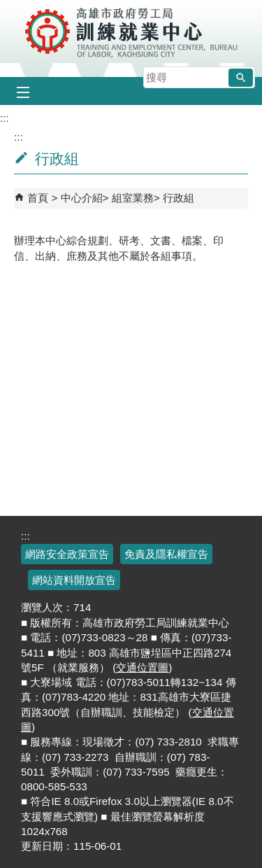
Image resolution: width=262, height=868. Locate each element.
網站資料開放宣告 (74, 580)
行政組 (179, 198)
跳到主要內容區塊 (7, 7)
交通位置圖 (142, 667)
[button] (241, 78)
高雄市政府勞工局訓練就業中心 (131, 31)
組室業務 (133, 198)
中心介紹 (82, 198)
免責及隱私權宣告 (166, 554)
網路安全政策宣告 (67, 554)
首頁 (38, 198)
